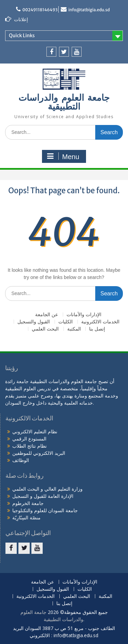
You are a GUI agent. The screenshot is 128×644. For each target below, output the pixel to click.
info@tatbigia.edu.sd (89, 10)
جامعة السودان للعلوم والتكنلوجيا (45, 510)
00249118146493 (40, 10)
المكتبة (74, 329)
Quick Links (22, 36)
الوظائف (21, 460)
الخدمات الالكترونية (100, 322)
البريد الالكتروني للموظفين (39, 453)
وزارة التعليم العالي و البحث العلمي (47, 489)
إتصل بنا (97, 329)
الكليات (66, 322)
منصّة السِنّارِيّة (26, 517)
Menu (63, 156)
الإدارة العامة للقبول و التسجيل (43, 496)
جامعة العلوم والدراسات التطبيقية (64, 103)
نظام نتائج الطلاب (30, 446)
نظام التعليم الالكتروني (35, 431)
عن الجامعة (47, 315)
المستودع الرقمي (29, 439)
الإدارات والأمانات (84, 315)
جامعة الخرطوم (28, 503)
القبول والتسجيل (34, 322)
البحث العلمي (45, 329)
